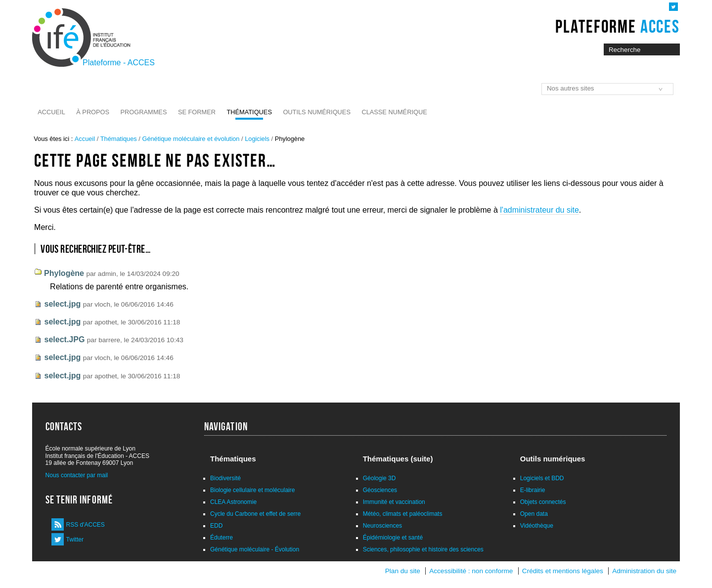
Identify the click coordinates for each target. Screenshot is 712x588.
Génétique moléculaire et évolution (191, 139)
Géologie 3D (379, 478)
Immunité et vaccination (394, 502)
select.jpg (63, 304)
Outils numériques (317, 112)
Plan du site (403, 571)
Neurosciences (382, 526)
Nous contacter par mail (77, 475)
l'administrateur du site (539, 210)
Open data (534, 514)
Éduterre (222, 538)
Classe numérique (394, 112)
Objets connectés (543, 502)
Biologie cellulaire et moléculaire (252, 490)
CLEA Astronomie (233, 502)
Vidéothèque (537, 526)
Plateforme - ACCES (119, 63)
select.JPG (65, 339)
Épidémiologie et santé (393, 538)
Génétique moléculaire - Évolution (255, 549)
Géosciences (380, 490)
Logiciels (257, 139)
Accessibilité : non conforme (471, 571)
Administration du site (644, 571)
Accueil (51, 112)
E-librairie (533, 490)
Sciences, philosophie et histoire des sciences (423, 549)
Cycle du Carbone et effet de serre (255, 514)
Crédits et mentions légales (563, 571)
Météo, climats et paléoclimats (403, 514)
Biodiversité (225, 478)
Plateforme (617, 26)
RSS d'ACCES (86, 525)
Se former (197, 112)
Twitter (75, 540)
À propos (93, 112)
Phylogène (64, 273)
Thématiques (249, 112)
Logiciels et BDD (542, 478)
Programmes (144, 112)
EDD (216, 526)
